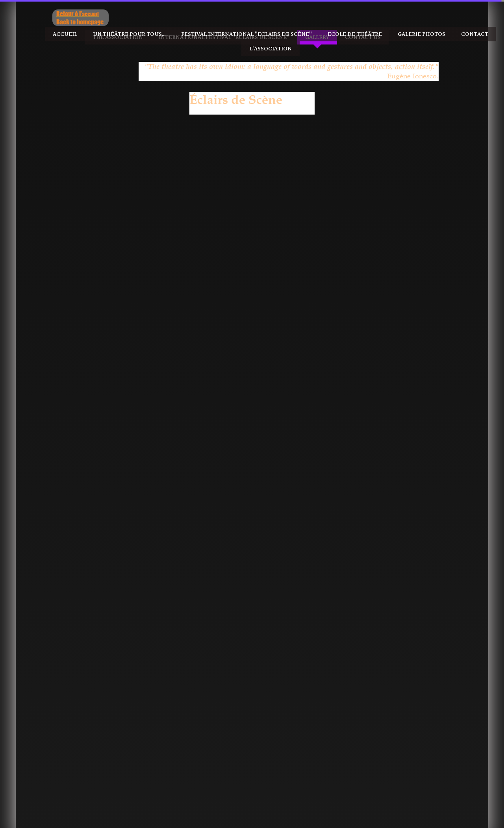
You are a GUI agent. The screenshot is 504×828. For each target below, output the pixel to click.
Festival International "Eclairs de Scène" (246, 34)
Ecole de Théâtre (355, 34)
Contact (475, 34)
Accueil (65, 34)
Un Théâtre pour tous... (129, 34)
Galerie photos (422, 34)
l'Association (271, 49)
